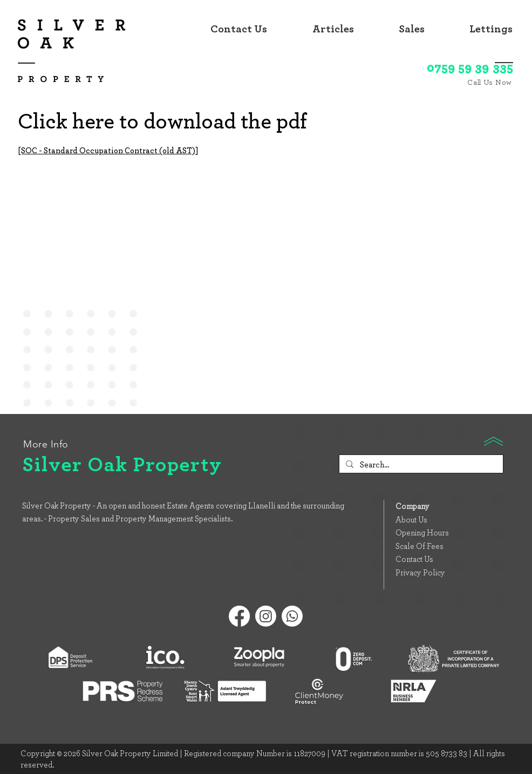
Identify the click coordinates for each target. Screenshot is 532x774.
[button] (397, 29)
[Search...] (420, 465)
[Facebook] (239, 616)
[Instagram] (266, 616)
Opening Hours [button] (422, 533)
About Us (411, 520)
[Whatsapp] (292, 616)
